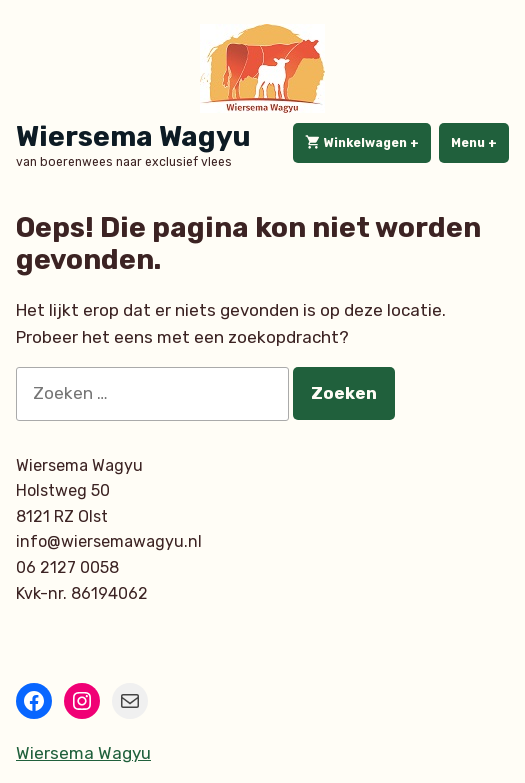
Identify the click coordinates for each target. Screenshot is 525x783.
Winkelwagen (368, 142)
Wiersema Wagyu (133, 136)
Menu (480, 142)
